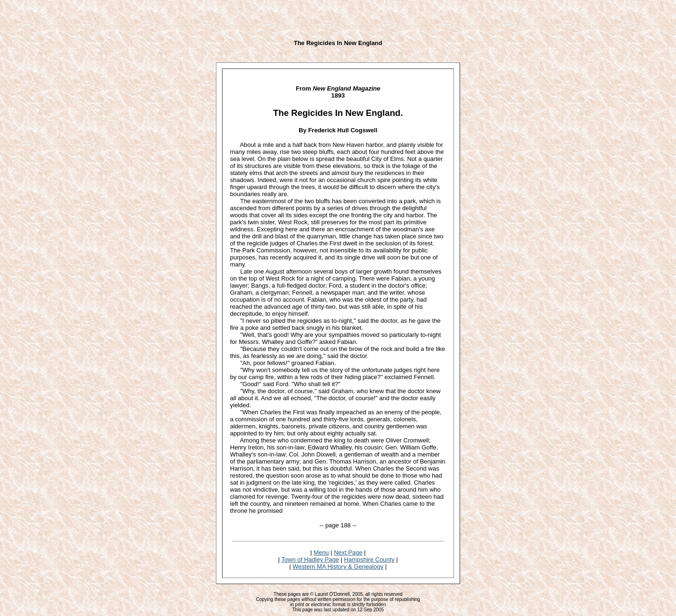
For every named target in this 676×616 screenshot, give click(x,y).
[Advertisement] (338, 18)
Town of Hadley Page (310, 559)
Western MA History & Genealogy (338, 567)
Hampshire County (369, 559)
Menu (321, 552)
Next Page (348, 552)
